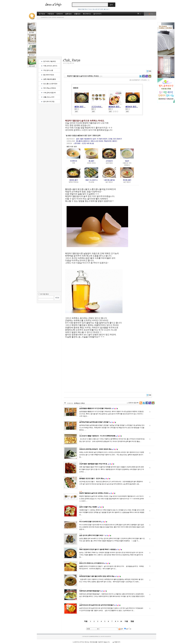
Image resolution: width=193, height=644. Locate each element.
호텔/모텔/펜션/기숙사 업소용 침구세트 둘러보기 (94, 9)
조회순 (83, 403)
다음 (126, 621)
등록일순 (77, 403)
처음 (86, 621)
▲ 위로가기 (116, 642)
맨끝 (132, 621)
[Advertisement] (96, 38)
